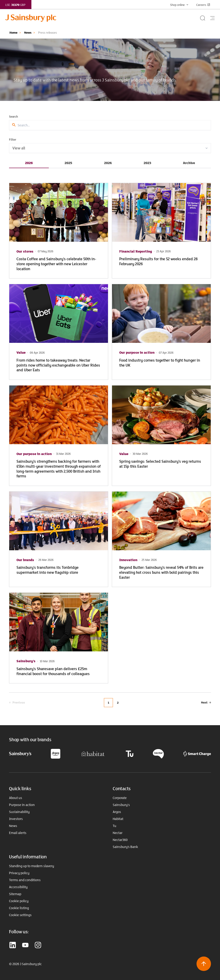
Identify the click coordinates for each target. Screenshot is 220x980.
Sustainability (19, 812)
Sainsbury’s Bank (125, 847)
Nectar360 (120, 840)
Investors (16, 819)
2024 (108, 163)
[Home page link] (102, 18)
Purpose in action (22, 805)
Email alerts (18, 833)
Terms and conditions (25, 880)
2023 (147, 163)
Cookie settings (20, 915)
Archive (189, 163)
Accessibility (18, 887)
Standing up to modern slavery (32, 866)
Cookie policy (19, 901)
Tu (115, 826)
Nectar (118, 833)
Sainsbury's (121, 805)
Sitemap (15, 894)
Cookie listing (19, 908)
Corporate (120, 798)
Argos (117, 812)
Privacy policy (19, 873)
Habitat (118, 819)
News (28, 33)
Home (13, 33)
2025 (68, 163)
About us (16, 798)
